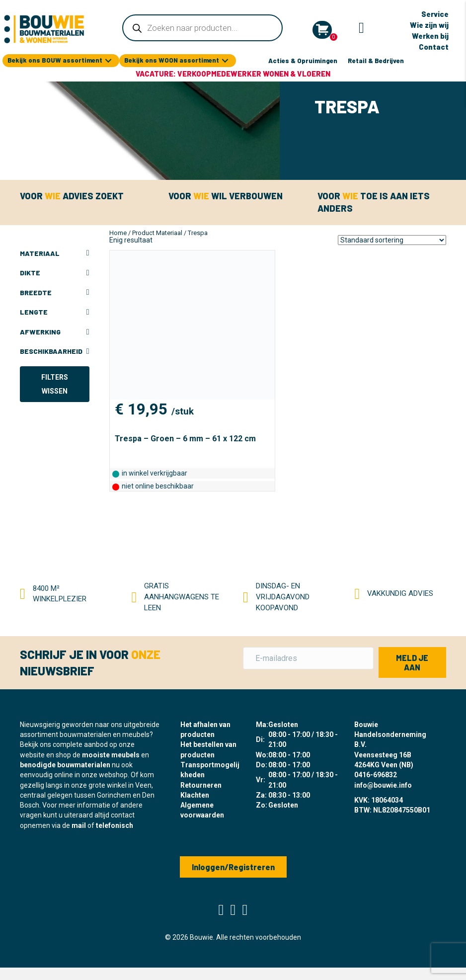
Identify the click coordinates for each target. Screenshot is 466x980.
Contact (434, 47)
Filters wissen (55, 384)
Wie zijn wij (429, 25)
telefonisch (115, 825)
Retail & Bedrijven (376, 61)
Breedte (55, 293)
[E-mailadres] (308, 658)
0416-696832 (376, 775)
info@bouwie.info (383, 785)
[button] (108, 61)
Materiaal (55, 253)
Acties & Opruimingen (303, 61)
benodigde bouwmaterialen (65, 765)
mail (79, 825)
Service (435, 14)
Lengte (55, 312)
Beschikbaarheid (55, 351)
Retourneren (201, 785)
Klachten (195, 795)
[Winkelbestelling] (392, 240)
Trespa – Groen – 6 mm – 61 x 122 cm (185, 439)
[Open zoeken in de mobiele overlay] (202, 28)
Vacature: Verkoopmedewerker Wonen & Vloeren (233, 74)
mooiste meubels (111, 755)
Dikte (55, 273)
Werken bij (430, 36)
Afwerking (55, 332)
